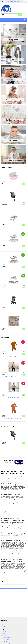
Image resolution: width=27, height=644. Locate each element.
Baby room (4, 632)
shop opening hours (6, 625)
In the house (4, 635)
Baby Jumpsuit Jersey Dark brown (14, 356)
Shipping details (5, 623)
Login (7, 2)
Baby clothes (5, 641)
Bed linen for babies (6, 639)
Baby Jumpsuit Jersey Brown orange (13, 418)
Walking (4, 633)
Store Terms (4, 627)
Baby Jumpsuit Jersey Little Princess (13, 377)
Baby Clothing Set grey (13, 398)
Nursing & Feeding (6, 637)
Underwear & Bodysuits (7, 643)
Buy (24, 184)
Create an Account (15, 2)
